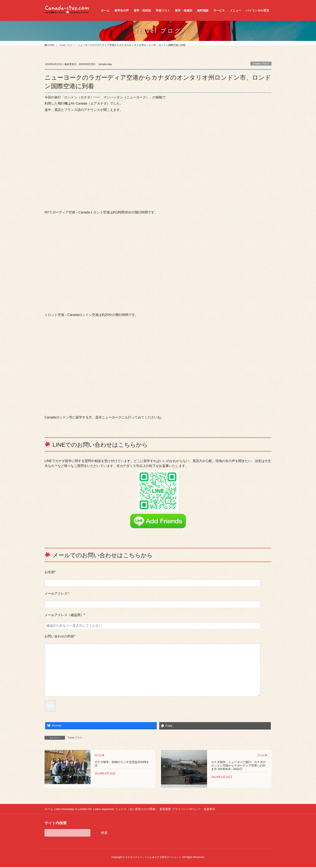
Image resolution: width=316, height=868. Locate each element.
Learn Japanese (107, 810)
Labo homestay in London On (75, 810)
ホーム (49, 810)
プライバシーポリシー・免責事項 (202, 810)
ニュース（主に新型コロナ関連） (142, 810)
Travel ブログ (261, 64)
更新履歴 (172, 810)
